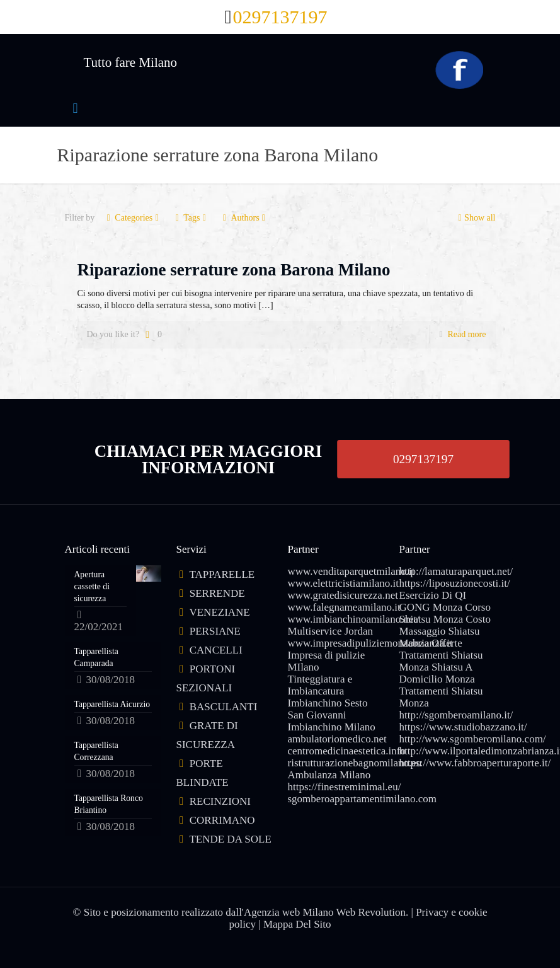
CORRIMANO (222, 820)
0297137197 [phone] (280, 17)
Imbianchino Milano (332, 727)
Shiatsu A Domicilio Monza (437, 673)
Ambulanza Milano (329, 775)
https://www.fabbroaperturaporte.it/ (475, 763)
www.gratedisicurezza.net (343, 595)
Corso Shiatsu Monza (445, 613)
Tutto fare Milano (131, 62)
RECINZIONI (220, 801)
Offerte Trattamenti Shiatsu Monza (441, 655)
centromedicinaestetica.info (347, 751)
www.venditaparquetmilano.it (351, 571)
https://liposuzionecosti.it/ (455, 583)
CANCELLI (216, 650)
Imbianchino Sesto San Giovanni (328, 709)
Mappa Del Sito (297, 924)
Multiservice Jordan (331, 631)
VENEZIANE (219, 612)
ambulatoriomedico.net (337, 739)
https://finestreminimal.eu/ (345, 787)
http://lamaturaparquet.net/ (456, 571)
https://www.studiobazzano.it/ (463, 727)
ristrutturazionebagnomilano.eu (355, 763)
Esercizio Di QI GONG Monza (433, 601)
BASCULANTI (224, 707)
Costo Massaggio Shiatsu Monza (445, 631)
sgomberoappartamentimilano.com (363, 799)
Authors (244, 218)
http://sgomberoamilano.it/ (456, 715)
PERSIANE (215, 631)
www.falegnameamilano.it (344, 607)
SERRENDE (217, 593)
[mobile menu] (76, 108)
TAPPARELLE (222, 574)
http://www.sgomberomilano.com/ (473, 739)
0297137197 (423, 459)
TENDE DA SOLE (230, 839)
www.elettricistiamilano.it (343, 583)
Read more (466, 334)
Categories (133, 218)
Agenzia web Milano (289, 912)
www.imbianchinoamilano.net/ (354, 619)
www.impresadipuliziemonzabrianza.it (370, 643)
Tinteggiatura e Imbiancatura (320, 685)
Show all (475, 218)
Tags (191, 218)
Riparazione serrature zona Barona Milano (234, 270)
